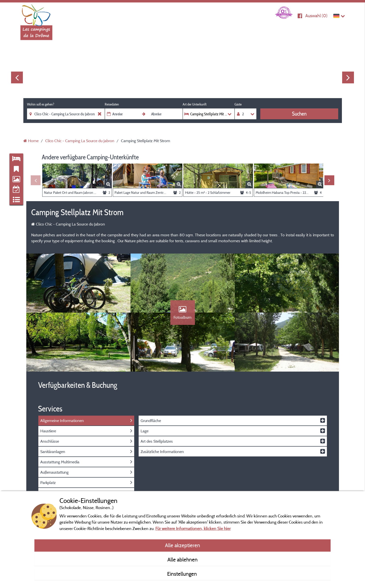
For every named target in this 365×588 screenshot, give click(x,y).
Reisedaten (112, 104)
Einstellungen (183, 574)
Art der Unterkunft (195, 104)
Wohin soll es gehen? (41, 104)
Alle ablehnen (182, 559)
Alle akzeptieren (182, 545)
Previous (17, 77)
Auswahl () (316, 16)
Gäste (238, 104)
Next (348, 77)
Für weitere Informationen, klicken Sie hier (193, 528)
